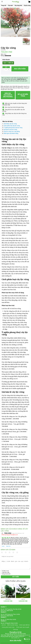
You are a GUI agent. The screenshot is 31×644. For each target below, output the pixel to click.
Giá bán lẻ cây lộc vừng (10, 130)
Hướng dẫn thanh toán (8, 627)
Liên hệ (4, 625)
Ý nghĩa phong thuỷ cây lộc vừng (13, 128)
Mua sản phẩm (20, 69)
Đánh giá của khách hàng (11, 133)
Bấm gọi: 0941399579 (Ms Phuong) (8, 95)
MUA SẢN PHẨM (15, 641)
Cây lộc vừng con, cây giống (12, 131)
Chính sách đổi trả (24, 625)
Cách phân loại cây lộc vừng (12, 126)
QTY (6, 67)
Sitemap (15, 629)
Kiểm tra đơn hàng (12, 625)
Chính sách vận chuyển (23, 627)
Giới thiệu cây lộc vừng (10, 124)
